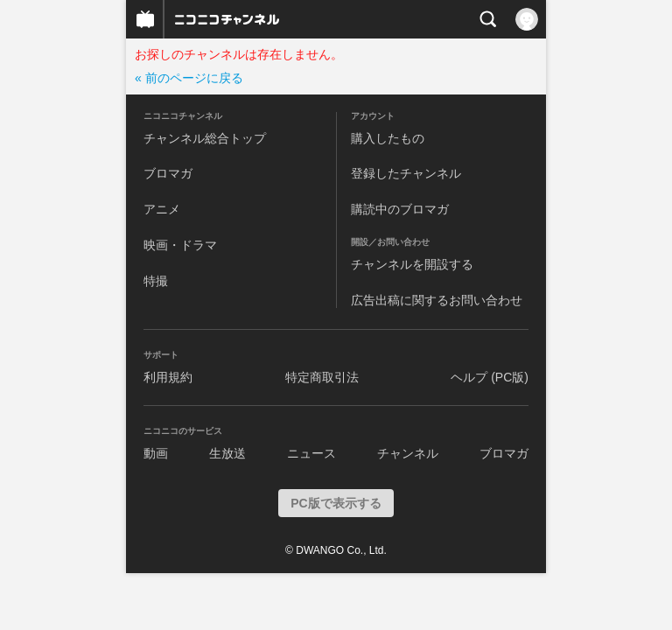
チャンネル (408, 453)
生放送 (227, 453)
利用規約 (168, 377)
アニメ (162, 209)
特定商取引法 (322, 377)
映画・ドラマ (180, 245)
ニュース (311, 453)
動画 (156, 453)
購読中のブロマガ (400, 209)
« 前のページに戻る (189, 78)
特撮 (156, 281)
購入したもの (388, 138)
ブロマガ (168, 173)
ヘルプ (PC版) (490, 377)
